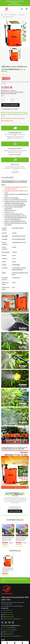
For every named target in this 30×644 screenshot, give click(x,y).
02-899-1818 (18, 1)
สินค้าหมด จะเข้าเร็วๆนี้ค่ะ (10, 105)
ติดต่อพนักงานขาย (10, 1)
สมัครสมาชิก (17, 5)
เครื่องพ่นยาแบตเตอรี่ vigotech (20, 113)
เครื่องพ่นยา (21, 15)
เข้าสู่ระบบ (10, 5)
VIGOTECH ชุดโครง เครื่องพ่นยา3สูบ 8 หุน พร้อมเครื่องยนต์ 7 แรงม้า (8, 539)
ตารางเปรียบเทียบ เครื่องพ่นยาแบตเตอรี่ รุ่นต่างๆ (13, 118)
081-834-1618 (7, 628)
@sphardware (11, 617)
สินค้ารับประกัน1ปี (15, 508)
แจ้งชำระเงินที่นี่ (15, 172)
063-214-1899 (9, 612)
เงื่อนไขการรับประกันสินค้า (15, 155)
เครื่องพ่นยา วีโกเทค (7, 113)
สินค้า (6, 15)
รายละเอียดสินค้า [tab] (7, 177)
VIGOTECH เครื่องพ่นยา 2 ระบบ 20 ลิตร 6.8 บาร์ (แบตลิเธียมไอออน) (8, 570)
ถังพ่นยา (12, 114)
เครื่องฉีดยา (5, 114)
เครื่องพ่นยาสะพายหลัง (21, 114)
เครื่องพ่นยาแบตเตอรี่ (8, 17)
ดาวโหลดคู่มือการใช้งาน (7, 121)
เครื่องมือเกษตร (13, 15)
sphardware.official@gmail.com (14, 619)
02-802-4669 (10, 615)
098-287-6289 (7, 630)
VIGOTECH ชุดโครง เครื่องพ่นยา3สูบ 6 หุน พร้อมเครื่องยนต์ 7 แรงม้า (22, 539)
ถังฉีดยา (3, 116)
